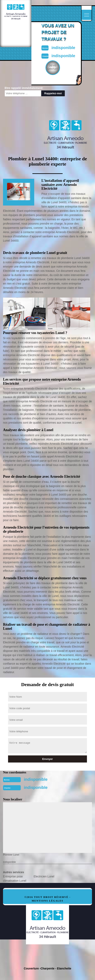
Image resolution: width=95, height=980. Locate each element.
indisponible (63, 48)
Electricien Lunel (44, 876)
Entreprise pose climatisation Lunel (15, 879)
